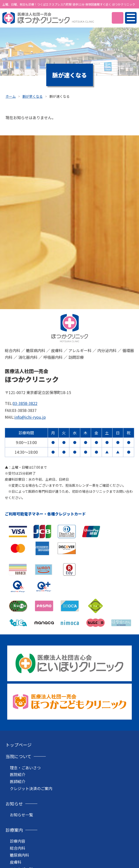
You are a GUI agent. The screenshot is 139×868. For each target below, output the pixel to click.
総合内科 (18, 848)
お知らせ (14, 804)
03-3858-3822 (25, 403)
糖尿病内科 (20, 855)
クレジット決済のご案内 (31, 788)
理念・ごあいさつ (25, 768)
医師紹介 (18, 781)
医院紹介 (18, 774)
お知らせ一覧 (21, 815)
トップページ (19, 745)
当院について (18, 756)
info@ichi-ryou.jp (30, 417)
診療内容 (18, 841)
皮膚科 (16, 862)
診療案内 (14, 830)
